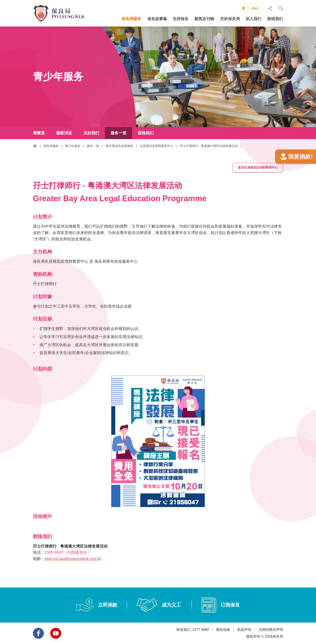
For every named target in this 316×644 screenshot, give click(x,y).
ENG (255, 8)
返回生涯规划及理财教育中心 (258, 189)
